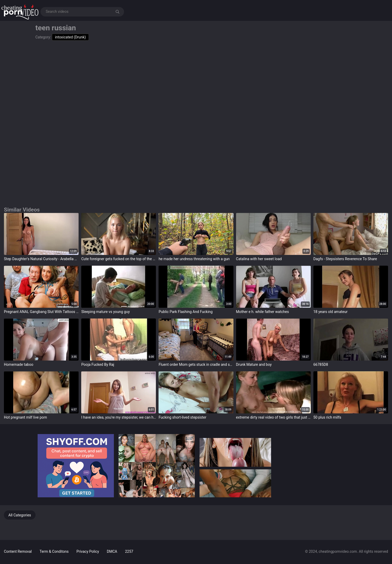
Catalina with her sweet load (259, 259)
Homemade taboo (19, 364)
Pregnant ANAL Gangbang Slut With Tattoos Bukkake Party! (41, 312)
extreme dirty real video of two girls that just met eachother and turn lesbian (273, 417)
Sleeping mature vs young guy (106, 312)
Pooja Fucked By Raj (98, 364)
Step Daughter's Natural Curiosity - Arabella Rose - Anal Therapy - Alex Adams (41, 259)
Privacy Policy (88, 551)
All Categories (20, 515)
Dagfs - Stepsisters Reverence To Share (345, 259)
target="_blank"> (41, 234)
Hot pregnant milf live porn (25, 417)
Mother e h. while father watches (263, 312)
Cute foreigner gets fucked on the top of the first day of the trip (119, 259)
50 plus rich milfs (327, 417)
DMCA (112, 551)
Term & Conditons (54, 551)
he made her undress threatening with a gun (194, 259)
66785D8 (321, 364)
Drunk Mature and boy (254, 364)
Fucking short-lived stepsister (182, 417)
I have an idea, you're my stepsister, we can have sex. (119, 417)
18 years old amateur (330, 312)
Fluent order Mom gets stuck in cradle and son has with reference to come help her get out (196, 364)
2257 (129, 551)
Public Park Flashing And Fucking (186, 312)
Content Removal (18, 551)
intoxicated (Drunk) (70, 37)
